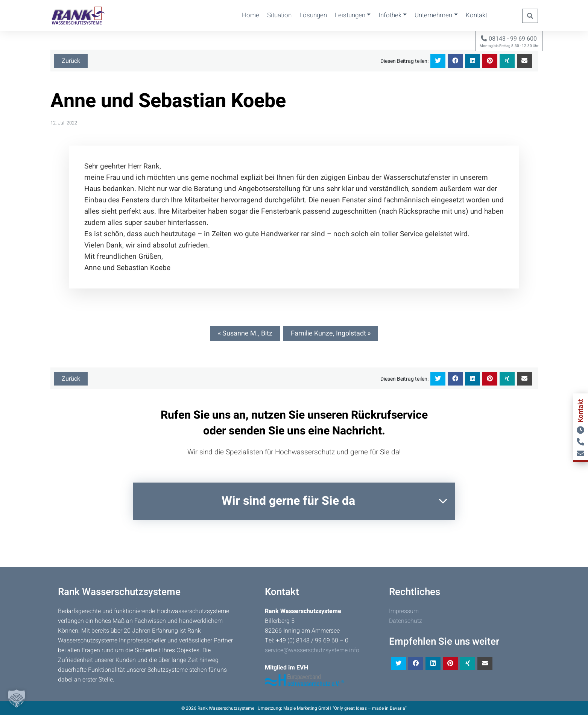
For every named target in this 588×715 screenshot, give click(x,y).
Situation (279, 15)
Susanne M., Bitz (247, 333)
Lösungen (313, 15)
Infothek (390, 15)
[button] (17, 698)
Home (251, 15)
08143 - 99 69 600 (509, 39)
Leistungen (350, 15)
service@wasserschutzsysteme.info (312, 650)
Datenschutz (406, 621)
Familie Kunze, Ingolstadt (328, 333)
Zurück (71, 61)
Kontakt (476, 15)
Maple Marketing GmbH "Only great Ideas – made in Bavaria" (345, 708)
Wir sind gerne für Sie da (288, 501)
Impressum (404, 611)
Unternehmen (433, 15)
